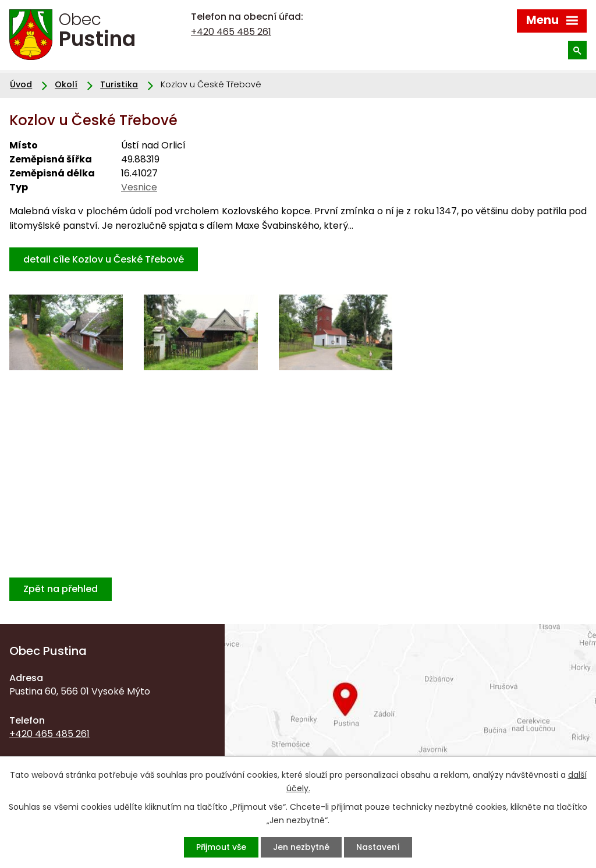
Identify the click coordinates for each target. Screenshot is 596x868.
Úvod (21, 84)
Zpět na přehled (61, 589)
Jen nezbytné (301, 847)
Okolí (66, 84)
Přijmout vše (221, 847)
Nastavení (378, 847)
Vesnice (139, 187)
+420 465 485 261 (231, 32)
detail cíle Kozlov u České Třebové (104, 259)
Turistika (119, 84)
